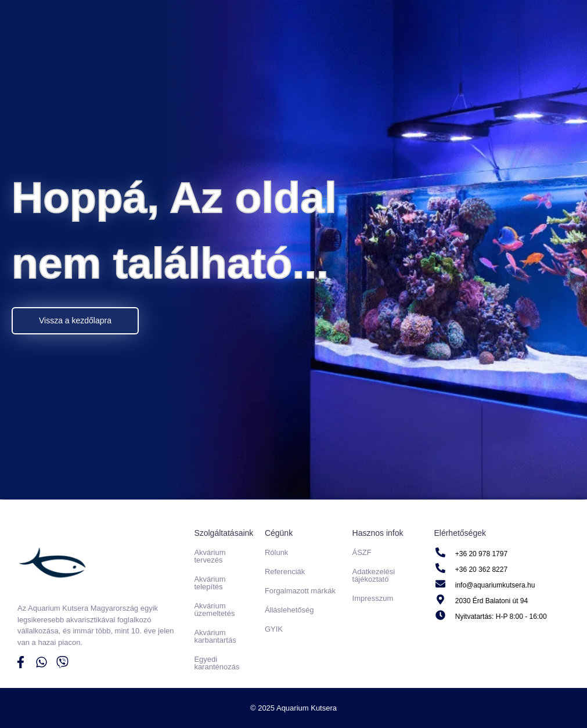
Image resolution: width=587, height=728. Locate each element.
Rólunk (276, 552)
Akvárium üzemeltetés (214, 610)
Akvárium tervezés (210, 556)
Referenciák (285, 572)
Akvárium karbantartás (215, 636)
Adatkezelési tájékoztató (374, 575)
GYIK (274, 629)
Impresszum (373, 598)
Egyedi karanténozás (217, 663)
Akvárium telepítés (210, 583)
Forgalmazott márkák (300, 591)
